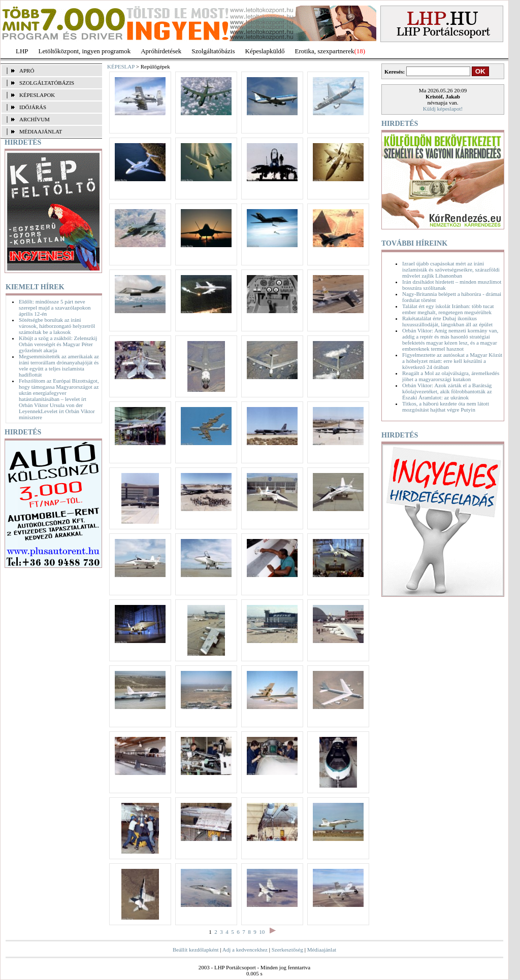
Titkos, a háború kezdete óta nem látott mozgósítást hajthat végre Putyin (446, 407)
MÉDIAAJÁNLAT (41, 131)
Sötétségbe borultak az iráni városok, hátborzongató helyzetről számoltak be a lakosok (57, 326)
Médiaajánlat (322, 950)
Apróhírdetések (161, 51)
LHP (22, 51)
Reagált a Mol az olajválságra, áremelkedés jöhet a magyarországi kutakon (451, 376)
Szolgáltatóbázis (213, 51)
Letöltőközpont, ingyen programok (85, 51)
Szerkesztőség (287, 950)
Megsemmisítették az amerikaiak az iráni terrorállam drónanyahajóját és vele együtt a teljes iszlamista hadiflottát (59, 365)
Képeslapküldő (265, 51)
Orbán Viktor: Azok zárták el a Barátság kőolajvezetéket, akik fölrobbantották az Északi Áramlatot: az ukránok (447, 391)
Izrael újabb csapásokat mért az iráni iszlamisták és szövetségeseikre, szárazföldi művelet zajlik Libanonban (451, 269)
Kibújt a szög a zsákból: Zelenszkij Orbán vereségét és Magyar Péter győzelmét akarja (58, 344)
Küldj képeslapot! (443, 109)
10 (262, 932)
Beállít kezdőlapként (196, 950)
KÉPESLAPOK (37, 95)
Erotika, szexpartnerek (325, 51)
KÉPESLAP (121, 66)
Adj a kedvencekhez (245, 950)
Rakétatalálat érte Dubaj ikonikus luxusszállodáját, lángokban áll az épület (447, 321)
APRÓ (27, 71)
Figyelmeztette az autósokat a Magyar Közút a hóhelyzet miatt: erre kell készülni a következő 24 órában (452, 361)
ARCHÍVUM (35, 119)
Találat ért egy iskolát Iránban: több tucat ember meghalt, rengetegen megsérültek (448, 309)
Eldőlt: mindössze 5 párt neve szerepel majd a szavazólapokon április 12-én (55, 308)
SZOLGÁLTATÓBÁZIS (47, 83)
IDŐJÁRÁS (33, 107)
